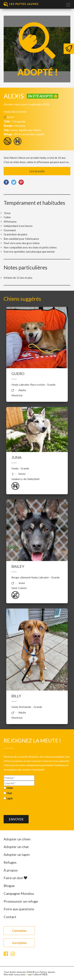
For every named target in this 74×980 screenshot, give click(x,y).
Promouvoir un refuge (21, 901)
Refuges (10, 862)
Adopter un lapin (17, 854)
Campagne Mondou (19, 893)
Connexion (19, 931)
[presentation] (30, 808)
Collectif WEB (40, 974)
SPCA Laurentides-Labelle (29, 134)
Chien (10, 788)
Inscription (19, 943)
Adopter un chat (16, 847)
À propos (11, 870)
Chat (9, 793)
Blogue (9, 886)
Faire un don (15, 878)
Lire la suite (37, 171)
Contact (10, 917)
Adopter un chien (17, 839)
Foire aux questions (19, 909)
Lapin (10, 798)
